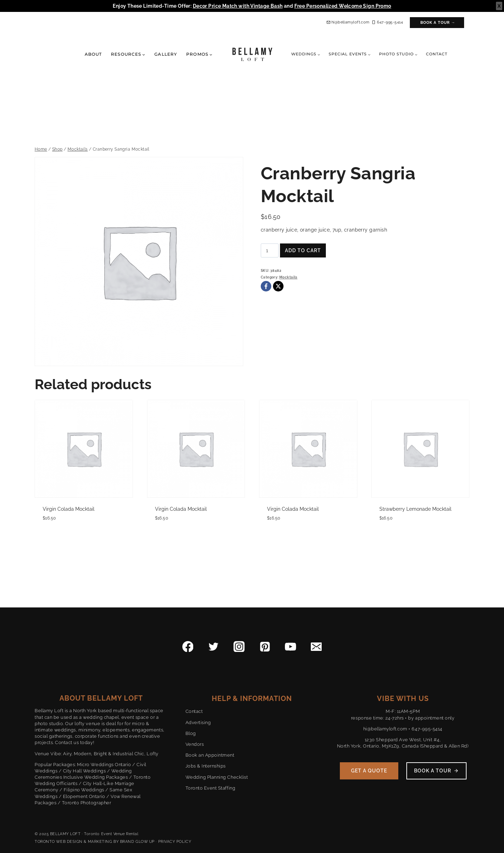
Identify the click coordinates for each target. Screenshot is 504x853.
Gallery (166, 54)
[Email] (316, 647)
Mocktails (288, 277)
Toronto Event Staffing (210, 788)
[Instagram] (239, 647)
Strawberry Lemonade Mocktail (415, 509)
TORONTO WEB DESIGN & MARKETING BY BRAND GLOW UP (95, 842)
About (93, 54)
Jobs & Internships (206, 766)
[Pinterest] (265, 647)
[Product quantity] (270, 250)
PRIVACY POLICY (175, 842)
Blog (191, 733)
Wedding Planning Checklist (217, 777)
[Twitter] (213, 647)
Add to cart (303, 250)
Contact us (67, 742)
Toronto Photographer (86, 803)
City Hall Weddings (84, 771)
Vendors (195, 744)
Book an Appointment (210, 755)
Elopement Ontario (84, 796)
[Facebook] (266, 286)
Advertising (198, 723)
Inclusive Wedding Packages (96, 777)
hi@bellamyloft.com (385, 729)
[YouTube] (290, 647)
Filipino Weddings (84, 790)
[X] (278, 286)
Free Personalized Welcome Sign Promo (343, 6)
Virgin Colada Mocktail (69, 509)
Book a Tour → (438, 23)
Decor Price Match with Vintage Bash (238, 6)
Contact (437, 54)
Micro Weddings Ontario (104, 765)
